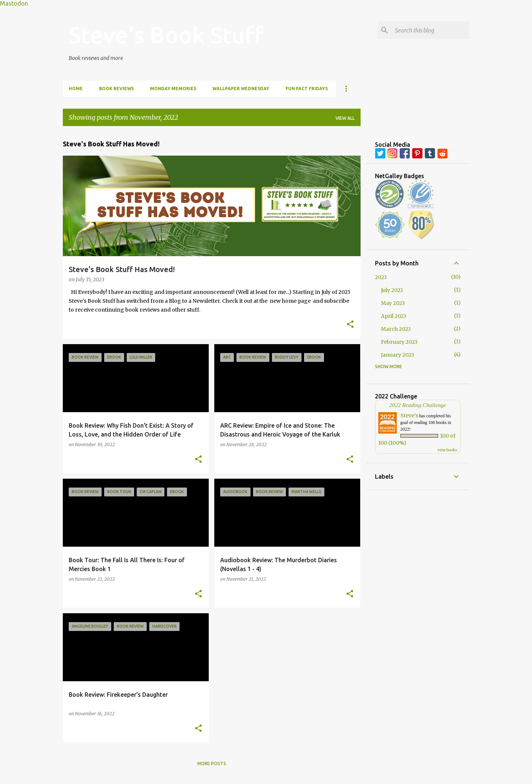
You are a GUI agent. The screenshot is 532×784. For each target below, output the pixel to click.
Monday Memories (173, 89)
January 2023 (398, 355)
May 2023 (393, 303)
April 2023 (394, 316)
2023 (381, 277)
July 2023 (392, 290)
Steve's (409, 415)
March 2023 (396, 329)
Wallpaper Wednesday (241, 89)
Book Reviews (116, 89)
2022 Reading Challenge (418, 405)
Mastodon (14, 3)
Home (76, 89)
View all (345, 118)
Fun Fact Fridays (307, 89)
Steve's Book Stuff (166, 35)
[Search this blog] (431, 30)
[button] (350, 325)
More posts (212, 763)
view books (447, 450)
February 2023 (399, 342)
